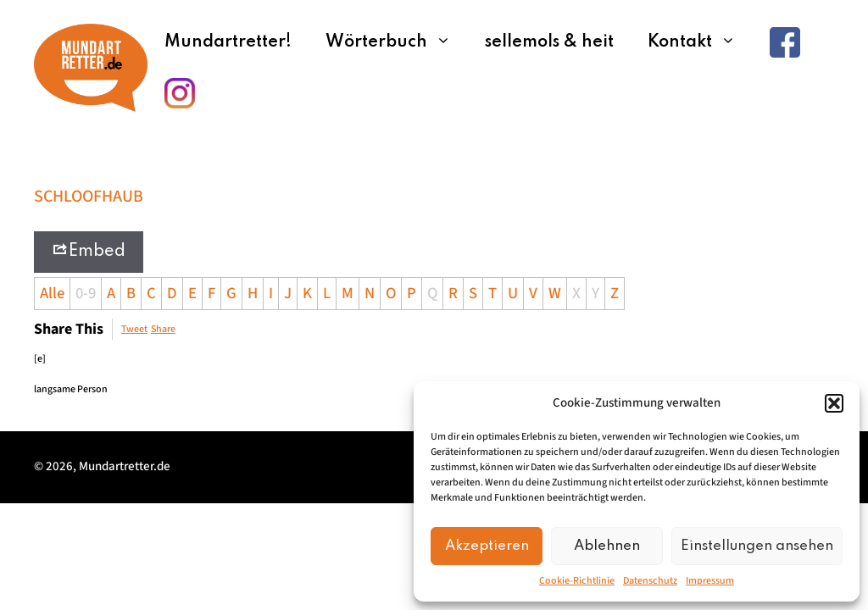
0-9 (86, 293)
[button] (834, 403)
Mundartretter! (228, 42)
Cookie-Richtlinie (577, 581)
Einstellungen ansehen (757, 546)
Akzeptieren (487, 546)
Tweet (134, 329)
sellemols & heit (549, 42)
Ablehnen (607, 546)
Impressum (710, 581)
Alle (52, 293)
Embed (89, 250)
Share (163, 329)
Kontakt (700, 42)
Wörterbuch (397, 42)
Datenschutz (650, 581)
